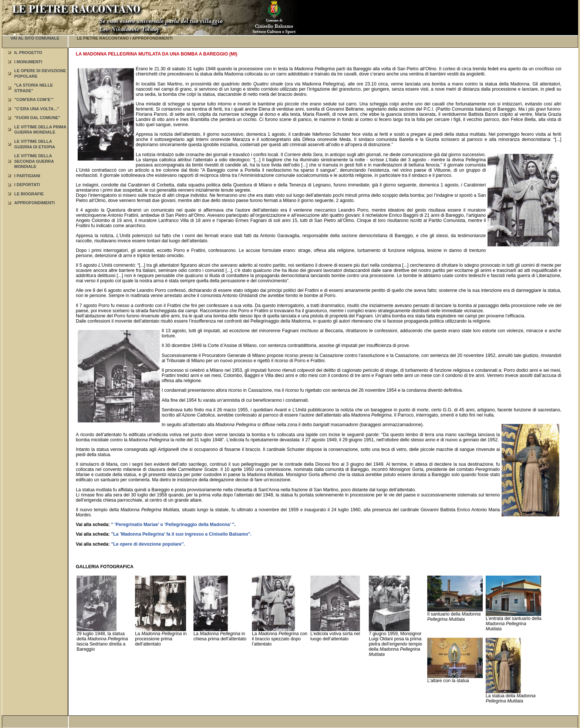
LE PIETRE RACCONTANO (103, 38)
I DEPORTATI (27, 185)
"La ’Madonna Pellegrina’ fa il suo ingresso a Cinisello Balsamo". (181, 534)
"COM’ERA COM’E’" (34, 100)
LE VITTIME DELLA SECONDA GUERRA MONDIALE (34, 161)
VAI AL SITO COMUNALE (35, 38)
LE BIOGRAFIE (29, 194)
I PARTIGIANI (27, 176)
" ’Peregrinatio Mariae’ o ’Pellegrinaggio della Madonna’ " (173, 525)
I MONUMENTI (28, 62)
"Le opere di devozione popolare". (148, 544)
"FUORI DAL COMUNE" (37, 118)
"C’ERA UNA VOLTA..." (37, 109)
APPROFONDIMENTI (35, 203)
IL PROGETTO (28, 53)
